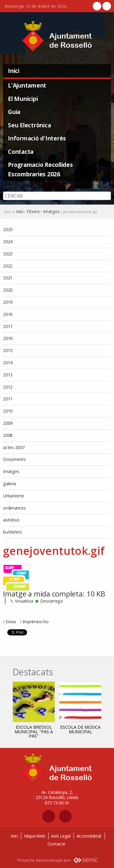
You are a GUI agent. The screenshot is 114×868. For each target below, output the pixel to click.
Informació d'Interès (37, 138)
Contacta (21, 152)
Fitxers (33, 212)
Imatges (51, 212)
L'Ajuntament (27, 85)
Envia (11, 622)
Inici (14, 71)
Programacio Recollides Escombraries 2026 (40, 169)
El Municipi (23, 99)
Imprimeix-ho (36, 622)
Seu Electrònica (29, 125)
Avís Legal (61, 836)
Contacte (56, 844)
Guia (14, 112)
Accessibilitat (89, 836)
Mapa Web (35, 836)
